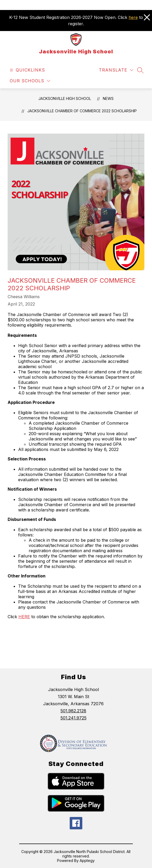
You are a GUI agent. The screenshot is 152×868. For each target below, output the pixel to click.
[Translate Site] (116, 70)
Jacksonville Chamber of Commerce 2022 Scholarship (82, 111)
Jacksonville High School (65, 98)
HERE (24, 617)
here (133, 17)
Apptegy (87, 861)
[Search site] (140, 70)
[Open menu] (27, 70)
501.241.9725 (74, 718)
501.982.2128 (73, 711)
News (108, 98)
